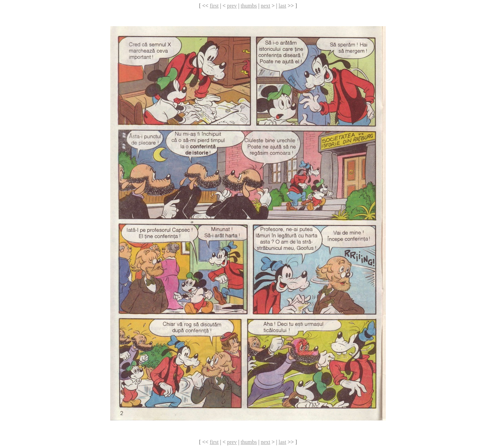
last (282, 6)
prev (232, 6)
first (214, 6)
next (266, 6)
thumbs (249, 6)
